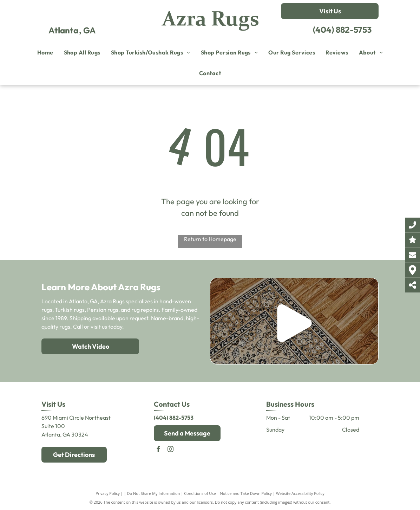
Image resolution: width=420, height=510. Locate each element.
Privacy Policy (108, 493)
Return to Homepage (210, 239)
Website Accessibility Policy (300, 493)
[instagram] (171, 450)
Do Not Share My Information (154, 493)
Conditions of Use (200, 493)
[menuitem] (45, 52)
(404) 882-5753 (342, 30)
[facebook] (158, 450)
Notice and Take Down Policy (246, 493)
